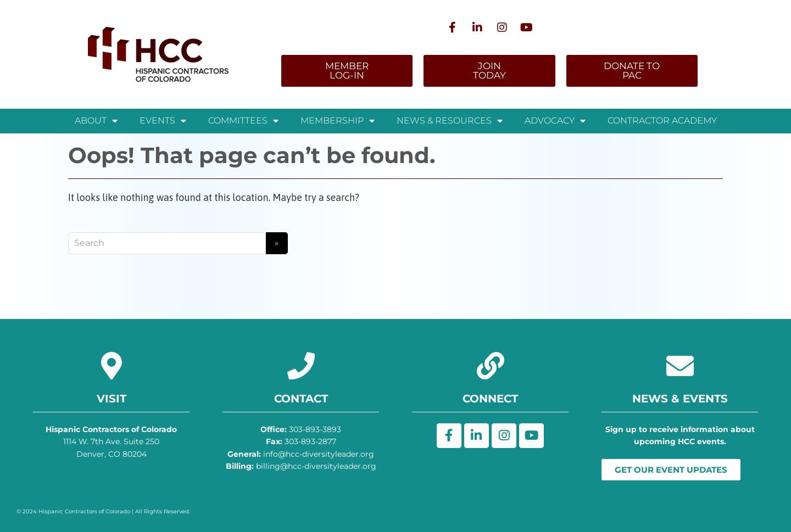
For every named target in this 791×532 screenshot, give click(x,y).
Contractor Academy (662, 121)
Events (163, 121)
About (96, 121)
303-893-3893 (301, 429)
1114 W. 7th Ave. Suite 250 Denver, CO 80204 (111, 442)
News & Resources (450, 121)
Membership (338, 121)
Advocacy (555, 121)
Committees (243, 121)
